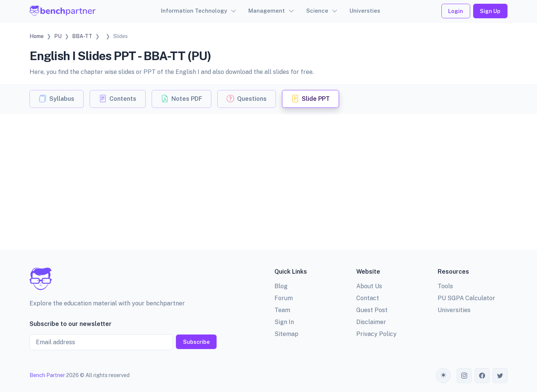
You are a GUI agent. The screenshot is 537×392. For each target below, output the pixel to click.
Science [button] (317, 11)
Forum (284, 298)
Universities (454, 310)
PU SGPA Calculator (466, 298)
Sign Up (490, 11)
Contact (368, 298)
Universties (365, 11)
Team (282, 310)
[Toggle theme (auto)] (443, 376)
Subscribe (196, 342)
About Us (369, 286)
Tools (445, 286)
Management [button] (267, 11)
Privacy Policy (376, 334)
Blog (281, 286)
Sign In (284, 322)
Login (456, 11)
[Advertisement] (268, 170)
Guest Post (372, 310)
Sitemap (286, 334)
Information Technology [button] (194, 11)
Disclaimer (371, 322)
